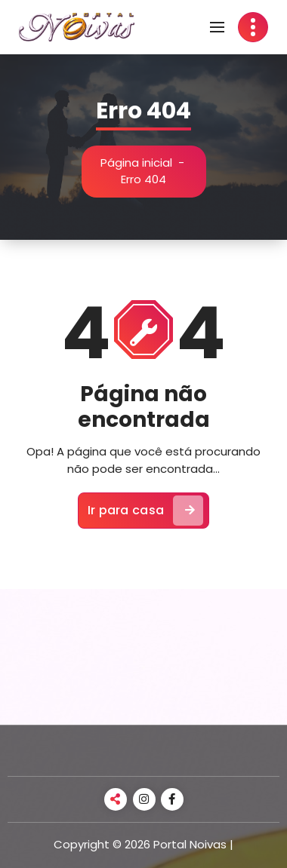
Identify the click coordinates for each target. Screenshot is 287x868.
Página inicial (136, 163)
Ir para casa (146, 511)
